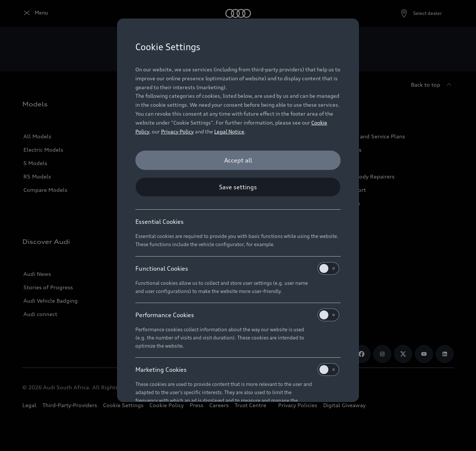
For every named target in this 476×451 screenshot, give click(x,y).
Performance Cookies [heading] (237, 315)
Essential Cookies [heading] (160, 222)
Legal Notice (229, 131)
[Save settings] (238, 187)
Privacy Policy (177, 131)
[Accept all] (238, 160)
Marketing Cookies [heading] (237, 370)
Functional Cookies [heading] (237, 268)
